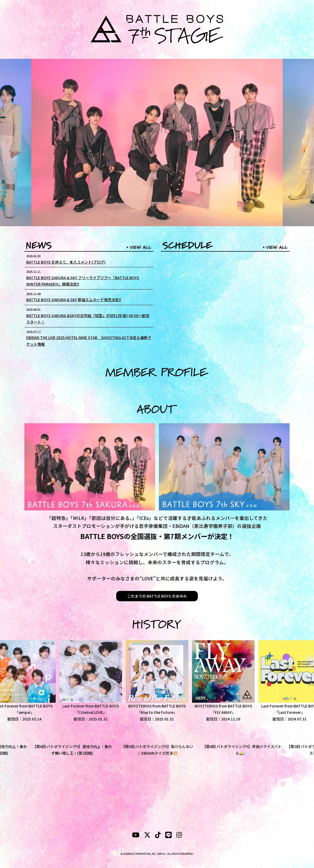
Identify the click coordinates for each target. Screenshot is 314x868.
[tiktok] (158, 836)
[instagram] (179, 836)
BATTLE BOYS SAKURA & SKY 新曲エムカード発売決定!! (74, 300)
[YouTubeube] (136, 836)
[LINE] (169, 836)
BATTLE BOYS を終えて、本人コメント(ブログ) (66, 262)
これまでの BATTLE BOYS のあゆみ (157, 596)
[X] (147, 836)
